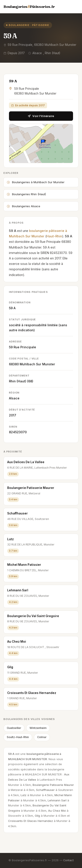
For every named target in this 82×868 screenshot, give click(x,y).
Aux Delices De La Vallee (26, 462)
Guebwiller (14, 728)
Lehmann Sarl (18, 590)
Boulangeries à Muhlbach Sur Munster (36, 182)
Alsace (14, 398)
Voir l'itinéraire (41, 116)
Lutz (10, 539)
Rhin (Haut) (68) (21, 381)
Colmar (42, 737)
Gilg (10, 667)
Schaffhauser (17, 513)
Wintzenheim (38, 728)
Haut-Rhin (54, 236)
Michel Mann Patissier (24, 565)
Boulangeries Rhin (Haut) (26, 194)
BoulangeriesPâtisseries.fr (29, 7)
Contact (68, 860)
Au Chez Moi (17, 642)
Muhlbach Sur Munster (37, 364)
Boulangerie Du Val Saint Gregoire (33, 616)
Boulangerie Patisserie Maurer (31, 488)
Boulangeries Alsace (24, 206)
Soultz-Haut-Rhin (18, 737)
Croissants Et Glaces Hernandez (32, 693)
